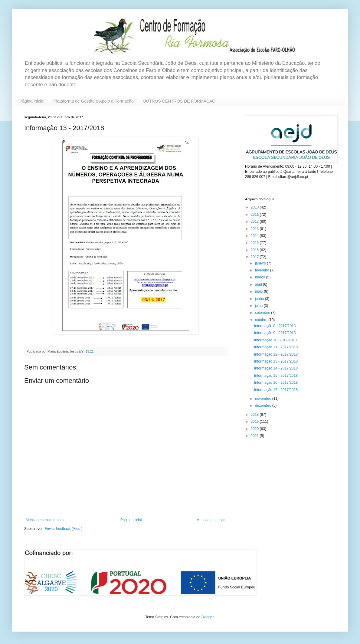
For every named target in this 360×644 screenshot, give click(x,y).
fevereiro (263, 270)
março (261, 277)
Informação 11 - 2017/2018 (276, 347)
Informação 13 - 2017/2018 (276, 361)
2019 (255, 422)
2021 (255, 436)
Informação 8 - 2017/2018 (275, 326)
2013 (255, 229)
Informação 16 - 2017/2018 (276, 383)
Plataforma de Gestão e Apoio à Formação (94, 101)
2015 (255, 243)
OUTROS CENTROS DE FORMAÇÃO (179, 101)
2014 (255, 236)
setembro (263, 313)
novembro (264, 399)
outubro (262, 320)
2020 (255, 429)
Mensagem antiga (211, 520)
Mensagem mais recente (46, 520)
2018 (255, 415)
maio (259, 291)
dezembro (264, 406)
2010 (255, 207)
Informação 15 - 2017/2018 (276, 376)
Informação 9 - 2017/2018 (275, 333)
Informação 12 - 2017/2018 (276, 354)
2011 (255, 215)
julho (259, 306)
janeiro (261, 263)
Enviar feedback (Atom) (63, 529)
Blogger (208, 617)
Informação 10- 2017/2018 (275, 340)
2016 (255, 250)
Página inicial (32, 101)
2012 (255, 222)
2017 (255, 257)
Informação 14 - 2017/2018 (276, 368)
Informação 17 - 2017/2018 (276, 390)
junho (260, 299)
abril (259, 284)
